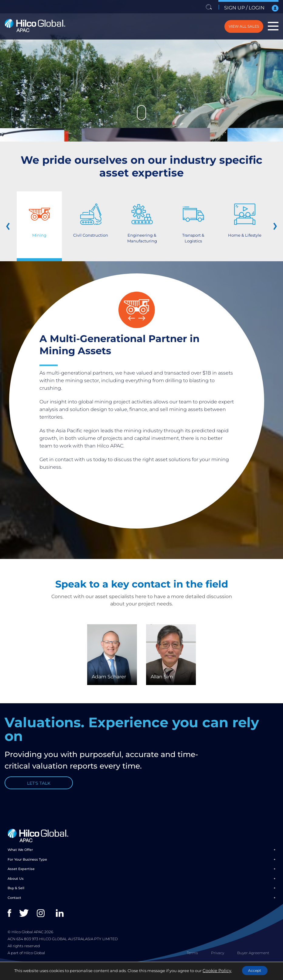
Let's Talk (39, 788)
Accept (253, 971)
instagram (42, 921)
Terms (192, 960)
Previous (12, 226)
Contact (14, 905)
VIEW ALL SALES (233, 26)
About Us (16, 886)
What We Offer (20, 857)
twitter (24, 921)
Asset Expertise (21, 876)
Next (271, 226)
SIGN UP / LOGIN (250, 8)
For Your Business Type (27, 867)
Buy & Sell (16, 896)
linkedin (61, 921)
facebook (13, 921)
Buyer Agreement (253, 960)
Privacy (218, 960)
